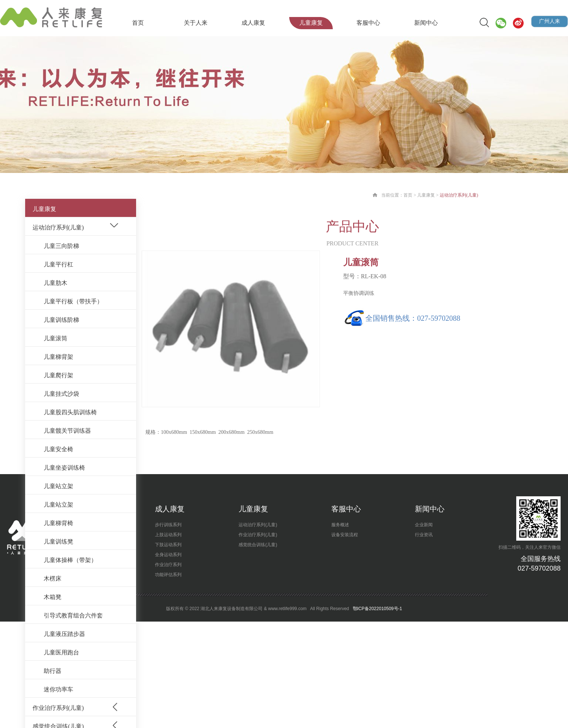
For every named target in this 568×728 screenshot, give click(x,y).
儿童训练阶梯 (61, 320)
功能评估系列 (168, 575)
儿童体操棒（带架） (70, 560)
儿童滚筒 (55, 338)
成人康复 (253, 23)
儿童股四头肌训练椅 (70, 412)
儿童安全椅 (58, 449)
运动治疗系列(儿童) (58, 227)
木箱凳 (53, 597)
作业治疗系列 (168, 565)
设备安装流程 (345, 535)
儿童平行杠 (58, 264)
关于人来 (196, 23)
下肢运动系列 (168, 545)
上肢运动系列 (168, 535)
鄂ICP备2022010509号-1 (377, 609)
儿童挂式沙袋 (61, 394)
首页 (138, 23)
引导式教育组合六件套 (73, 615)
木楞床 (53, 579)
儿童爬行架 (58, 375)
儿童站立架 (58, 486)
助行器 (53, 671)
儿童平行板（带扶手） (73, 301)
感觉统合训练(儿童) (258, 545)
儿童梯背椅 (58, 523)
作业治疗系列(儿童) (58, 708)
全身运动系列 (168, 555)
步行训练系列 (168, 525)
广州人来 (550, 21)
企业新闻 (424, 525)
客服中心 (368, 23)
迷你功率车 (58, 689)
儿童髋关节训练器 (67, 431)
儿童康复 (311, 23)
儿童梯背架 (58, 357)
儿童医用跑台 (61, 652)
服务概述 (340, 525)
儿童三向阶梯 (61, 246)
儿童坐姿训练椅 (64, 468)
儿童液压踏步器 (64, 634)
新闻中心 (426, 23)
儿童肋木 (55, 283)
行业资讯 (424, 535)
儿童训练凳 (58, 542)
